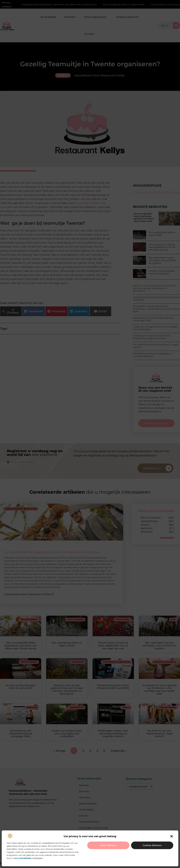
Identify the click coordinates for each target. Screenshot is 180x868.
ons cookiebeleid (22, 858)
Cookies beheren (152, 845)
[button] (172, 836)
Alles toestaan (108, 845)
